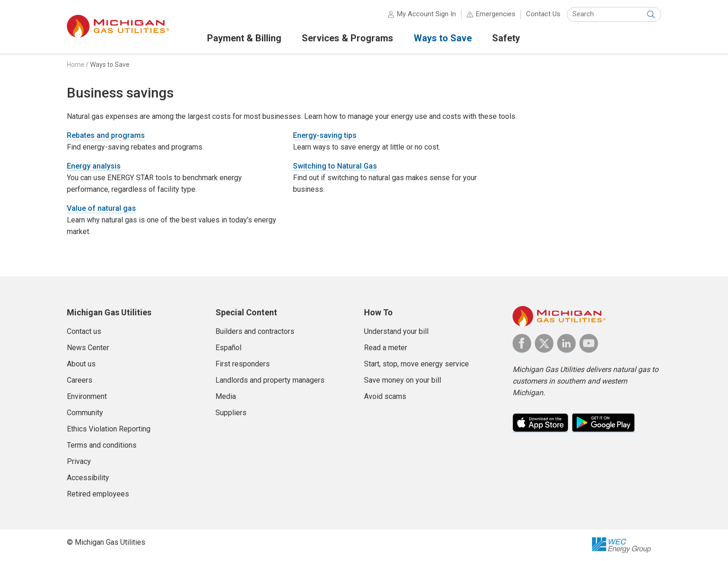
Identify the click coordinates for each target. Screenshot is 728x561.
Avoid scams (385, 396)
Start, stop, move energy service (416, 364)
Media (226, 396)
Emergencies (496, 14)
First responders (243, 364)
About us (81, 364)
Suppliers (231, 413)
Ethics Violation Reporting (109, 429)
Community (85, 413)
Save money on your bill (403, 380)
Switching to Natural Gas (335, 166)
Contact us (84, 331)
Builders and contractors (255, 331)
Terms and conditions (102, 445)
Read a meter (386, 348)
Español (228, 348)
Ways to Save (110, 65)
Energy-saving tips (325, 135)
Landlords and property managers (270, 380)
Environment (87, 396)
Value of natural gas (101, 208)
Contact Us (543, 14)
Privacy (79, 461)
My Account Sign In (426, 14)
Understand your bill (396, 331)
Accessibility (88, 478)
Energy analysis (94, 166)
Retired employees (98, 494)
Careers (80, 380)
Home (76, 65)
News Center (88, 348)
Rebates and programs (106, 135)
